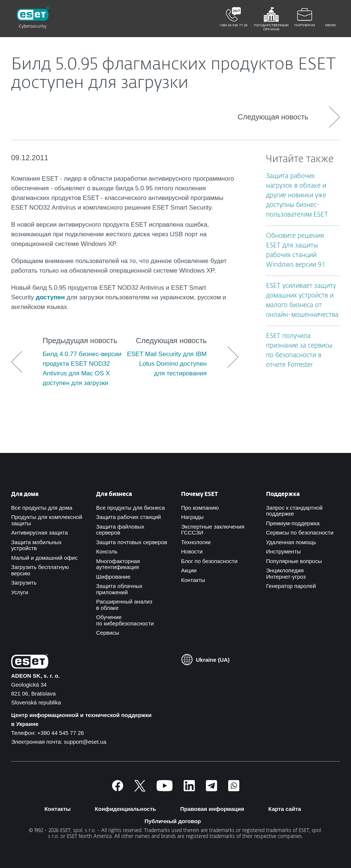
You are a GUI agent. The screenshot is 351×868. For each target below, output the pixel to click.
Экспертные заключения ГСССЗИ (213, 530)
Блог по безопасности (209, 561)
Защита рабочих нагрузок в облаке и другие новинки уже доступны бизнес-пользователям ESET (297, 196)
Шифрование (113, 577)
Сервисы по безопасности (300, 532)
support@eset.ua (85, 742)
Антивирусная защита (40, 532)
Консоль (107, 551)
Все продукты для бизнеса (130, 508)
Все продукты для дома (42, 508)
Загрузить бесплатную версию (40, 570)
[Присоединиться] (234, 789)
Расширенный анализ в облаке (124, 605)
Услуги (20, 592)
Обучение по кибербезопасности (125, 620)
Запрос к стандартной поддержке (294, 511)
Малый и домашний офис (44, 558)
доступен (50, 297)
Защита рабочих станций (129, 517)
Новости (192, 551)
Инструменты (283, 551)
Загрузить (24, 583)
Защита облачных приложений (119, 589)
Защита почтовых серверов (132, 542)
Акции (189, 570)
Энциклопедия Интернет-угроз (286, 573)
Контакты (193, 580)
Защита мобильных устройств (36, 545)
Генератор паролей (291, 586)
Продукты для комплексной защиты (47, 520)
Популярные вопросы (294, 561)
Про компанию (200, 508)
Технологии (196, 542)
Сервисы (108, 633)
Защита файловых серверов (120, 530)
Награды (192, 517)
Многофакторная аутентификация (118, 564)
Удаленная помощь (291, 542)
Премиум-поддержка (293, 523)
